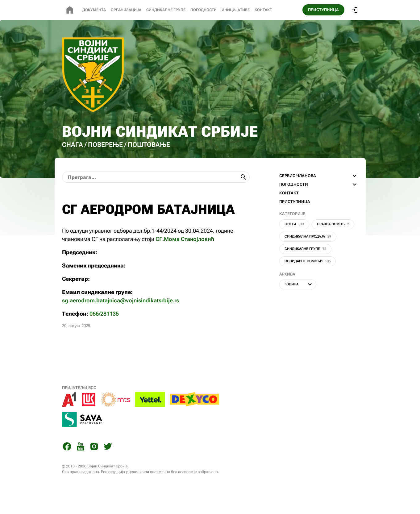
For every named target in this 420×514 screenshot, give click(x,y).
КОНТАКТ (289, 213)
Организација (126, 10)
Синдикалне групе (305, 269)
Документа (94, 10)
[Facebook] (67, 467)
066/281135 (104, 333)
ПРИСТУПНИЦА (323, 10)
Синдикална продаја (308, 256)
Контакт (263, 10)
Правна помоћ (333, 244)
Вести (294, 244)
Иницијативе (236, 10)
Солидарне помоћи (308, 281)
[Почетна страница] (70, 10)
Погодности (204, 10)
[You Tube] (81, 467)
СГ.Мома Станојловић (185, 259)
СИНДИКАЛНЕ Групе (166, 10)
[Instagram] (94, 467)
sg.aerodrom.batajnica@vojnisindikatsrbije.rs (121, 320)
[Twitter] (108, 467)
